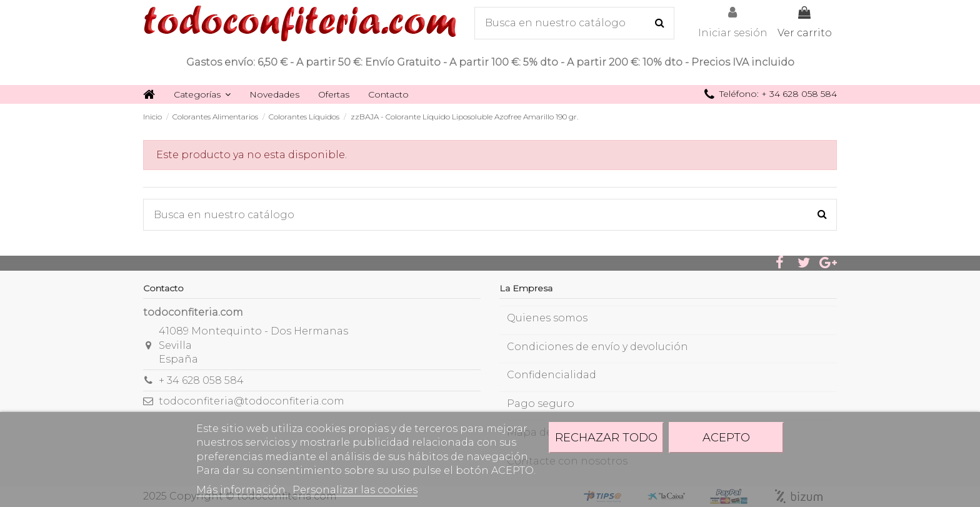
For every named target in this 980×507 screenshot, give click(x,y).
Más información (242, 490)
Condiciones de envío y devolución (597, 347)
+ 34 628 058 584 (201, 380)
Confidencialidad (552, 375)
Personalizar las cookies (355, 490)
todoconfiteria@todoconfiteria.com (252, 401)
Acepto (726, 437)
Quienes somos (547, 318)
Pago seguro (541, 404)
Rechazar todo (606, 437)
